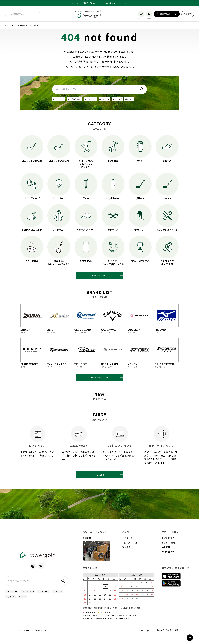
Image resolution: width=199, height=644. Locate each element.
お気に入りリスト (130, 550)
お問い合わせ (168, 559)
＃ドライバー (60, 101)
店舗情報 (188, 15)
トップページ (10, 27)
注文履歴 (126, 554)
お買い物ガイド (169, 545)
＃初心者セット (78, 101)
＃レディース (96, 101)
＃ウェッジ (125, 101)
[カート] (149, 15)
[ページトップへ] (190, 638)
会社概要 (166, 554)
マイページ (127, 545)
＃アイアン (111, 101)
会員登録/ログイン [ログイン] (169, 15)
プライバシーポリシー (140, 638)
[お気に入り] (141, 15)
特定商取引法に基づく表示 (166, 638)
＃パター (139, 101)
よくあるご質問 (168, 550)
